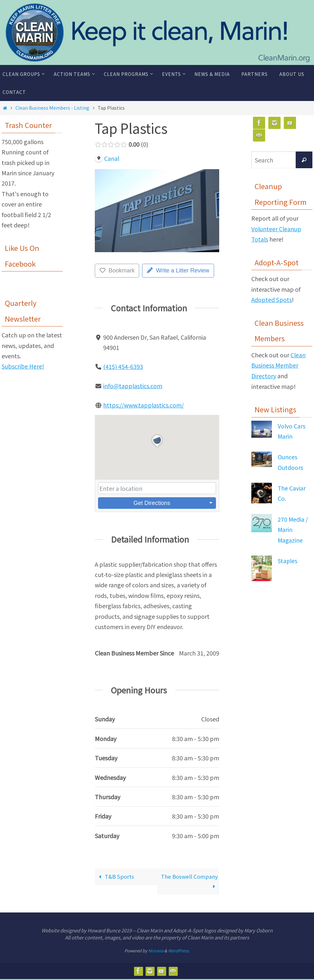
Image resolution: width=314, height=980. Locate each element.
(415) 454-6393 (123, 366)
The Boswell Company (200, 881)
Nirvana (156, 952)
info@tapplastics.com (133, 385)
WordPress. (179, 952)
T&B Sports (116, 876)
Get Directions (152, 502)
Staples (288, 559)
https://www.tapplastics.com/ (144, 405)
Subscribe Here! (23, 366)
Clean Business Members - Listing (52, 108)
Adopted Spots (272, 299)
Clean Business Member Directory (278, 365)
